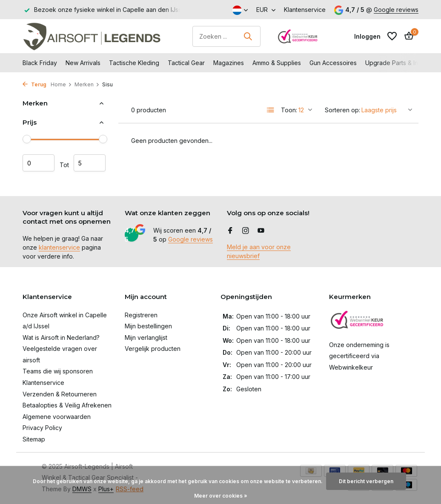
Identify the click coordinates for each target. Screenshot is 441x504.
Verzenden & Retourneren (60, 394)
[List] (271, 110)
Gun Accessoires (333, 63)
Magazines (229, 63)
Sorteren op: (342, 110)
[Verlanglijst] (392, 36)
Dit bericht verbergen (366, 481)
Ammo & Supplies (277, 63)
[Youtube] (261, 231)
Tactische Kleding (134, 63)
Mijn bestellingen (148, 326)
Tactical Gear (186, 63)
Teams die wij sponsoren (58, 371)
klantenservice (59, 247)
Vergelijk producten (153, 349)
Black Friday (40, 63)
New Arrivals (83, 63)
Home (61, 84)
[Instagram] (246, 231)
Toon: (289, 110)
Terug (34, 84)
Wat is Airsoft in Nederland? (61, 337)
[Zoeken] (226, 36)
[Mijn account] (367, 36)
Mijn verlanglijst (146, 337)
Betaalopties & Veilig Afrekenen (67, 405)
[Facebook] (230, 231)
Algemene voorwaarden (57, 417)
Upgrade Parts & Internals (401, 63)
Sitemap (34, 439)
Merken (87, 84)
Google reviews (396, 10)
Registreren (141, 315)
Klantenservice (305, 10)
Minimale (39, 163)
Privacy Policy (42, 428)
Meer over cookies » (221, 496)
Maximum (90, 163)
